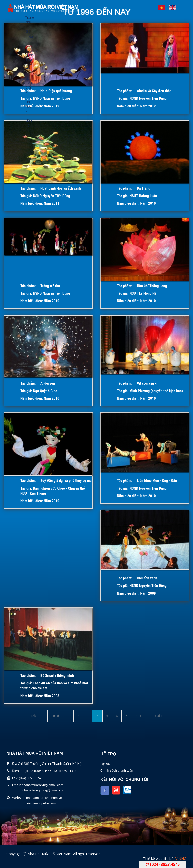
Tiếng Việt (162, 7)
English (173, 7)
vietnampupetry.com (41, 803)
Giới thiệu (27, 35)
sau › (138, 716)
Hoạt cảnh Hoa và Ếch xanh (61, 188)
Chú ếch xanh (147, 578)
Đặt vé (105, 764)
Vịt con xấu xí (147, 383)
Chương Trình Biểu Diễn (27, 59)
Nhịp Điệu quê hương (56, 91)
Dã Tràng (144, 188)
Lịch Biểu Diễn (27, 84)
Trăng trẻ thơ (50, 286)
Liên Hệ (27, 123)
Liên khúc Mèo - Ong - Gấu (157, 481)
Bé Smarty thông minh (57, 676)
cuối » (159, 716)
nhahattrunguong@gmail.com (44, 790)
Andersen (48, 383)
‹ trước (56, 716)
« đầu (34, 716)
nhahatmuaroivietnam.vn (44, 798)
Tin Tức (27, 106)
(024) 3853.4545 (163, 864)
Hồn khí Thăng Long (152, 286)
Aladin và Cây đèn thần (154, 91)
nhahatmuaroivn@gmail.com (42, 785)
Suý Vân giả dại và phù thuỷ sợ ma (66, 481)
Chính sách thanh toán (117, 770)
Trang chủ (27, 20)
